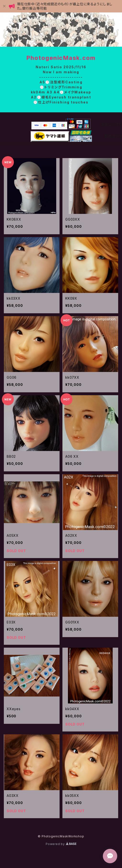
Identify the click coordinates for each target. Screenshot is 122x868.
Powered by (61, 844)
